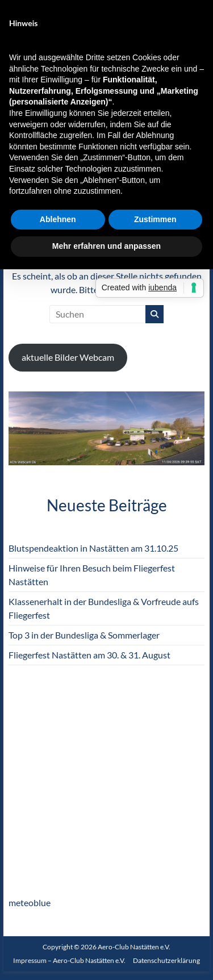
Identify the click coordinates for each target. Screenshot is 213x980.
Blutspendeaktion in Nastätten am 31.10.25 (93, 548)
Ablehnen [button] (58, 219)
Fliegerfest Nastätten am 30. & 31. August (89, 655)
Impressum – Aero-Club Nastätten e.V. (69, 960)
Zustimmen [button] (155, 219)
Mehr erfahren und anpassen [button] (106, 246)
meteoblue (30, 902)
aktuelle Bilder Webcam (68, 357)
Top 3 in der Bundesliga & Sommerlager (84, 635)
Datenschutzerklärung (166, 960)
